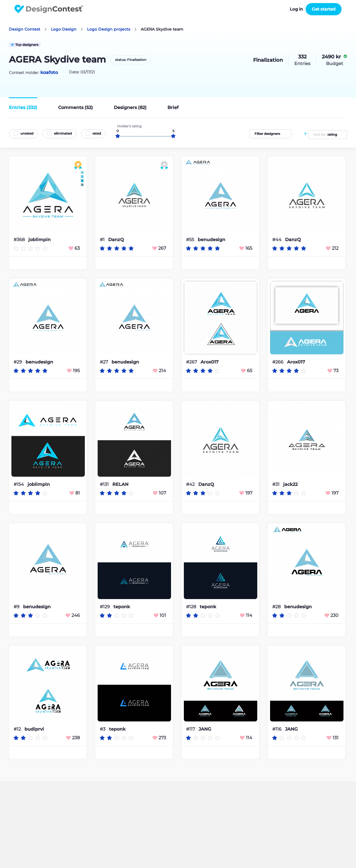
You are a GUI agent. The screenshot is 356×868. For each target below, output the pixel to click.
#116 (277, 729)
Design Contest (25, 29)
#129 (105, 607)
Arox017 (210, 362)
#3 (103, 729)
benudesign (212, 240)
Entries (23, 107)
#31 (276, 484)
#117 (191, 729)
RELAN (120, 484)
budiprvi (34, 729)
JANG (205, 729)
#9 (17, 607)
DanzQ (116, 240)
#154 (19, 484)
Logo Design (64, 29)
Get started (324, 9)
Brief (173, 107)
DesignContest (49, 9)
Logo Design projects (109, 29)
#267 (192, 362)
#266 (278, 362)
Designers (130, 107)
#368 (20, 240)
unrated (27, 133)
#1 (103, 240)
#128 (192, 607)
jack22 (290, 484)
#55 (191, 240)
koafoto (49, 73)
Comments (76, 107)
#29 (18, 362)
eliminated (63, 133)
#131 (105, 484)
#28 (277, 607)
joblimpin (39, 240)
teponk (122, 607)
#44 (277, 240)
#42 (191, 484)
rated (97, 133)
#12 (18, 729)
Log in (296, 9)
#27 (104, 362)
